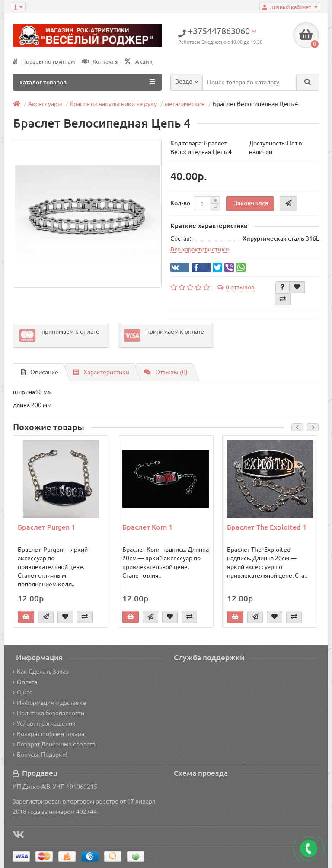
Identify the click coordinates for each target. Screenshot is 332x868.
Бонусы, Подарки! (40, 755)
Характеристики (101, 372)
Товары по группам (44, 62)
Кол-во (180, 203)
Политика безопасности (48, 713)
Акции (139, 62)
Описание (40, 372)
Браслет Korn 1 (147, 527)
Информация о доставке (49, 703)
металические (185, 104)
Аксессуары (45, 104)
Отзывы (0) (166, 372)
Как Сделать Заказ (41, 672)
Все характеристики (200, 249)
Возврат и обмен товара (48, 734)
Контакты (100, 62)
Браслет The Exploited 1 (267, 527)
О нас (22, 692)
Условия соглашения (44, 723)
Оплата (25, 682)
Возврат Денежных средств (54, 744)
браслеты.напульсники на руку (113, 104)
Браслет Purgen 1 (46, 527)
